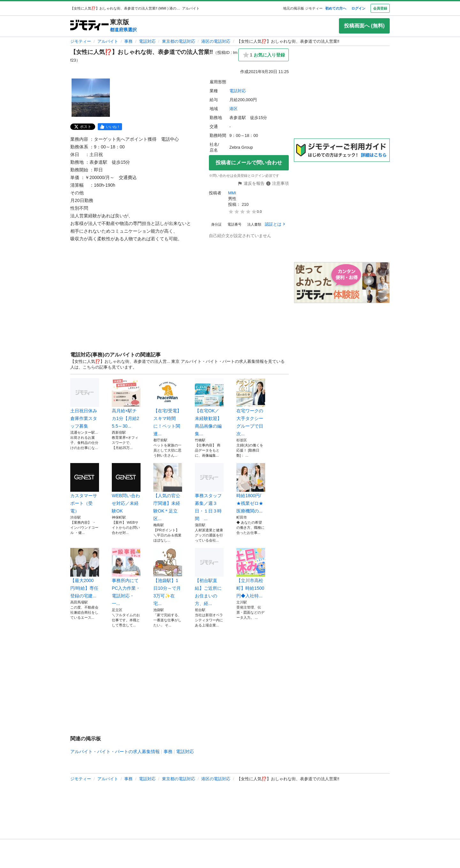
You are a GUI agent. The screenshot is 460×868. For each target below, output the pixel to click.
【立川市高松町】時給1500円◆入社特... (251, 573)
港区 (234, 109)
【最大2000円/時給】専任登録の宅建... (85, 573)
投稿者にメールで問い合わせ (249, 163)
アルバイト (108, 41)
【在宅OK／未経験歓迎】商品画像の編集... (209, 407)
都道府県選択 (123, 30)
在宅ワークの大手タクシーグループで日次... (251, 407)
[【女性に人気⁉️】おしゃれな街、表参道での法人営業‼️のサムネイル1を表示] (91, 98)
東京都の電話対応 (179, 41)
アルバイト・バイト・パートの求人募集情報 (115, 752)
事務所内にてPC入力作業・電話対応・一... (126, 577)
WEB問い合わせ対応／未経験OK (126, 488)
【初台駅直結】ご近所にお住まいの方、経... (209, 577)
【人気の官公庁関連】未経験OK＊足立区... (168, 492)
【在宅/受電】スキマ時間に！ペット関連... (168, 407)
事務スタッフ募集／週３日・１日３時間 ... (209, 492)
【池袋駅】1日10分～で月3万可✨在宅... (168, 577)
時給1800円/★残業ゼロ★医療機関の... (251, 488)
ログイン (358, 8)
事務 (128, 41)
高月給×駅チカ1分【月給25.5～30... (126, 403)
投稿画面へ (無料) (364, 26)
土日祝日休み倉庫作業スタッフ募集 (85, 403)
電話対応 (147, 41)
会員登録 (380, 8)
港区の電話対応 (216, 41)
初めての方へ (336, 8)
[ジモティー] (89, 26)
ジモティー (81, 41)
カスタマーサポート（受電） (85, 488)
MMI (233, 193)
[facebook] (110, 127)
